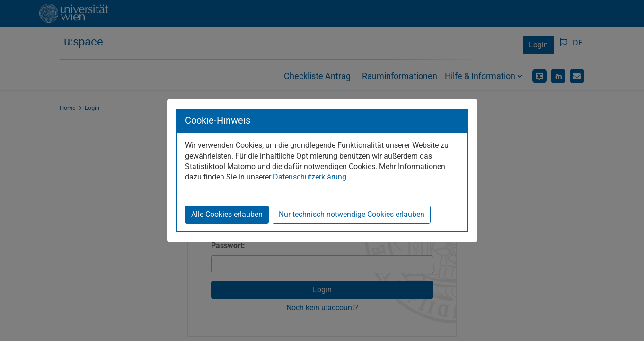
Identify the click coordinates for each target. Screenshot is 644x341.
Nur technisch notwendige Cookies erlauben (352, 214)
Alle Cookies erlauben (227, 214)
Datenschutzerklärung (310, 177)
